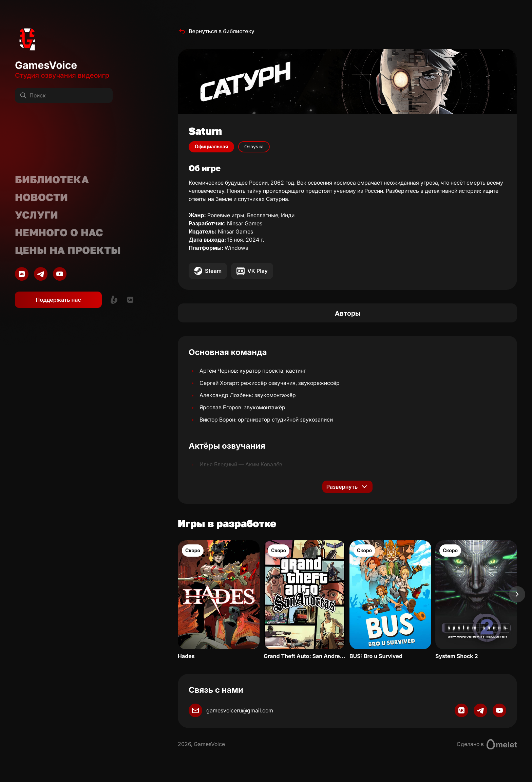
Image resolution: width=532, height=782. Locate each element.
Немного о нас (59, 232)
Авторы (348, 313)
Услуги (36, 215)
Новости (41, 197)
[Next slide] (517, 594)
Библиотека (52, 180)
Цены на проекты (68, 250)
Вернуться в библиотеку (216, 31)
